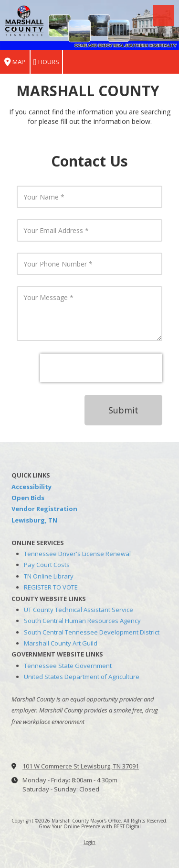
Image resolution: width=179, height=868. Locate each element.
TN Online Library (49, 576)
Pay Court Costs (47, 565)
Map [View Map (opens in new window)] (15, 62)
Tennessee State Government (68, 666)
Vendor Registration (44, 509)
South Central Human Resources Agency (82, 621)
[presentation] (101, 368)
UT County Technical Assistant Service (79, 610)
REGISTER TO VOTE (51, 587)
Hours (46, 62)
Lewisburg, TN (34, 520)
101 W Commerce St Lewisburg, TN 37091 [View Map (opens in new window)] (81, 766)
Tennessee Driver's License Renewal (77, 554)
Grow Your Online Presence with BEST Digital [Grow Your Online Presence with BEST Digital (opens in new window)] (90, 826)
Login (89, 842)
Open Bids (28, 498)
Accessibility (32, 487)
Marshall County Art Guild (61, 643)
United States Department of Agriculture (82, 677)
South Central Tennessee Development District (92, 632)
